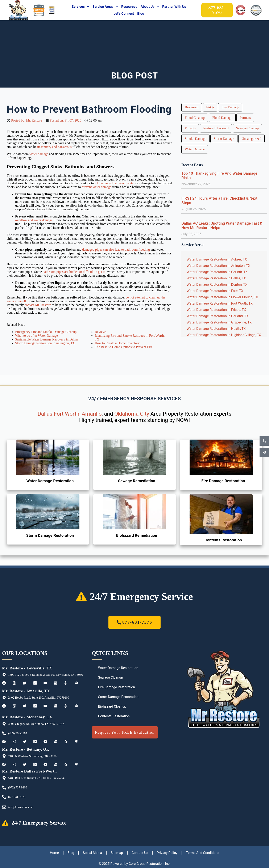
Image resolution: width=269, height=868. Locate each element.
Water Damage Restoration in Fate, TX (215, 291)
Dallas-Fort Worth (59, 414)
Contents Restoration (223, 540)
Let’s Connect (124, 14)
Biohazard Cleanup (112, 706)
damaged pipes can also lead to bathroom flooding (116, 249)
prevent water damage (97, 187)
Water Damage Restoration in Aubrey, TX (217, 259)
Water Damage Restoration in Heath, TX (216, 329)
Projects (190, 128)
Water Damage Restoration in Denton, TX (217, 285)
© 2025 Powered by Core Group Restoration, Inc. (134, 864)
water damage (39, 154)
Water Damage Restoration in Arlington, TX (218, 266)
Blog (141, 14)
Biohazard (192, 107)
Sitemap (117, 853)
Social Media (92, 853)
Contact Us (140, 853)
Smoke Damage (195, 139)
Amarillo (92, 414)
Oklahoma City (132, 414)
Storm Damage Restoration (50, 535)
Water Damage (195, 149)
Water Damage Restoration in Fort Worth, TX (220, 303)
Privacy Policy (168, 853)
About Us (150, 7)
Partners (245, 118)
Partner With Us (174, 7)
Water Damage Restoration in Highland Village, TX (224, 335)
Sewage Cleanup (247, 128)
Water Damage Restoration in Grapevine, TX (219, 322)
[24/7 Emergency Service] (81, 597)
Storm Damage (224, 139)
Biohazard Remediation (137, 535)
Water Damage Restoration (50, 481)
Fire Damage (230, 107)
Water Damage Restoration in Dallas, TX (216, 278)
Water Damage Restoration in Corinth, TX (217, 272)
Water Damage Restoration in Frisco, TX (216, 310)
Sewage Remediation (137, 481)
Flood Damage (222, 118)
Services (80, 7)
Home (54, 853)
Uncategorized (251, 139)
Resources (129, 7)
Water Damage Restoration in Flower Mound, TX (222, 297)
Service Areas (105, 7)
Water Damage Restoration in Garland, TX (217, 316)
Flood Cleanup (195, 118)
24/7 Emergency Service (141, 596)
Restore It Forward (216, 128)
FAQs (210, 107)
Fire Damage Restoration (223, 481)
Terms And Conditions (203, 853)
